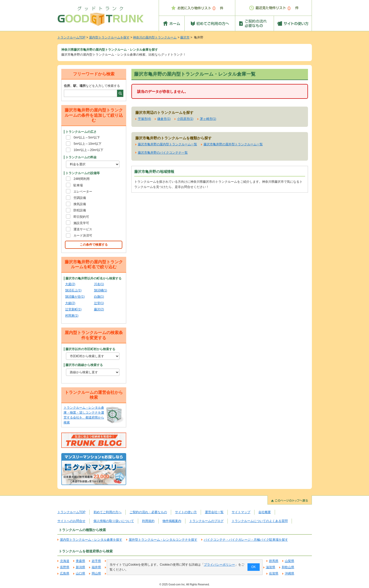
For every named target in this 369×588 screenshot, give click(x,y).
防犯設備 (80, 210)
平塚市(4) (145, 119)
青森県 (80, 561)
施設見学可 (81, 223)
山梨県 (290, 561)
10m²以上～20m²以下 (88, 150)
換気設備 (80, 204)
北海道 (65, 561)
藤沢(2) (99, 309)
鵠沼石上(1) (73, 290)
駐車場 (78, 185)
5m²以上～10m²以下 (88, 144)
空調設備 (80, 198)
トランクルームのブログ (206, 521)
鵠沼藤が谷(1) (75, 297)
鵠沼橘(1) (101, 290)
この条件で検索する (94, 245)
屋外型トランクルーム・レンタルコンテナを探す (163, 540)
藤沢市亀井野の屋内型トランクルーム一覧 (167, 144)
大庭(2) (70, 284)
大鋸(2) (70, 303)
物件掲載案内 (172, 521)
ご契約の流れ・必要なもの (148, 512)
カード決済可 (83, 236)
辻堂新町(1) (73, 309)
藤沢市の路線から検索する (84, 365)
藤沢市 (185, 37)
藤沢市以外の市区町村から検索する (90, 349)
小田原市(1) (185, 119)
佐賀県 (274, 573)
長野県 (65, 567)
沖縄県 (290, 573)
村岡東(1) (72, 316)
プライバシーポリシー (219, 565)
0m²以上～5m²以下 (87, 138)
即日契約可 (81, 217)
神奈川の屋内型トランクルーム (155, 37)
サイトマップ (241, 512)
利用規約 (148, 521)
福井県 (96, 567)
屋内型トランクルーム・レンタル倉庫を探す (91, 540)
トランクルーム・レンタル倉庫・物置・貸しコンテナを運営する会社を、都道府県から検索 (84, 415)
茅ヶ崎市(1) (208, 119)
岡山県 (96, 573)
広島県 (65, 573)
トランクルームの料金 (81, 157)
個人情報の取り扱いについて (114, 521)
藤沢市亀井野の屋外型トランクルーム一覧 (233, 144)
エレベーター (83, 192)
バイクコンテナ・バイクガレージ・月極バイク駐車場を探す (246, 540)
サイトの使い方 (186, 512)
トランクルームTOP (71, 37)
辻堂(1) (99, 303)
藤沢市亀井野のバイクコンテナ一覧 (163, 153)
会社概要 (265, 512)
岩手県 (96, 561)
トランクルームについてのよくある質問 (260, 521)
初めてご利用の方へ (108, 512)
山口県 (80, 573)
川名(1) (99, 284)
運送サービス (83, 229)
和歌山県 (288, 567)
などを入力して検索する (92, 86)
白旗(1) (99, 297)
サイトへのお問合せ (71, 521)
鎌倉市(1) (164, 119)
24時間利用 (81, 179)
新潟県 (80, 567)
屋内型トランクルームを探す (109, 37)
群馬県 (274, 561)
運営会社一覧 (214, 512)
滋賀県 (271, 567)
